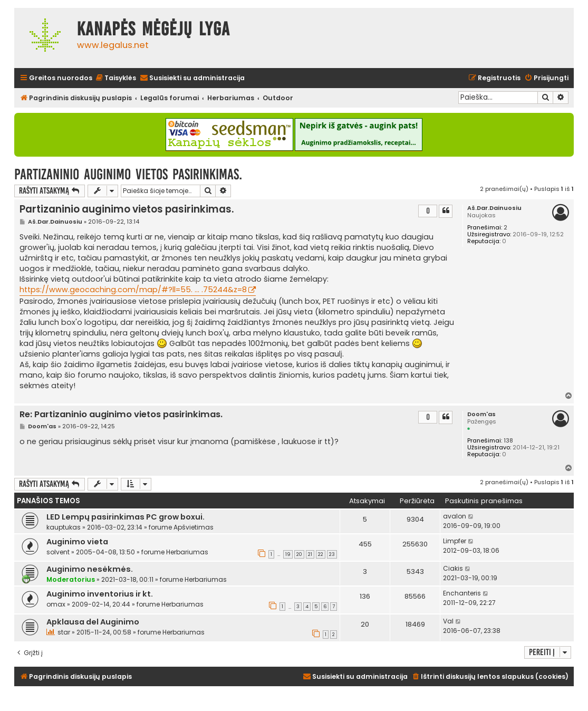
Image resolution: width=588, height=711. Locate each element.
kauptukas (64, 527)
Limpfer (455, 541)
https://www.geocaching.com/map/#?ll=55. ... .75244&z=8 (133, 290)
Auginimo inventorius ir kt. (100, 594)
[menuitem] (115, 78)
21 (310, 554)
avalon (455, 516)
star (64, 632)
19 (288, 554)
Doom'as (481, 414)
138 (508, 441)
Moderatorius (71, 579)
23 (332, 554)
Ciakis (453, 568)
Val (448, 621)
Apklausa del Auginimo (93, 622)
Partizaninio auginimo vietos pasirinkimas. (128, 174)
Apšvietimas (194, 527)
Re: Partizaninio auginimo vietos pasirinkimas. (121, 415)
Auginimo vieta (77, 542)
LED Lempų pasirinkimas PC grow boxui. (126, 517)
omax (56, 604)
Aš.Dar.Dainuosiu (494, 208)
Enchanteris (462, 593)
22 (321, 554)
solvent (58, 552)
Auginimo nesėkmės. (90, 569)
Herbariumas (187, 552)
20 (299, 554)
